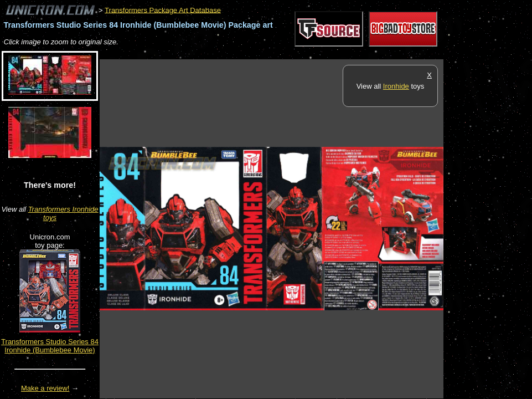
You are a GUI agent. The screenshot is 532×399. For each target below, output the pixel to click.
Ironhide (396, 86)
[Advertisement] (301, 53)
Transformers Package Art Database (163, 10)
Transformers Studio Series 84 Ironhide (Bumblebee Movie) (50, 346)
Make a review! (45, 388)
